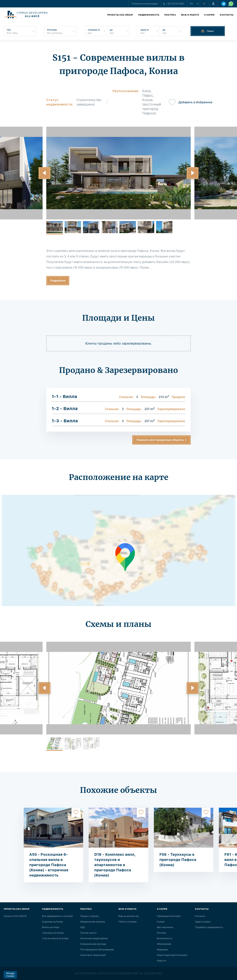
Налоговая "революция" (93, 955)
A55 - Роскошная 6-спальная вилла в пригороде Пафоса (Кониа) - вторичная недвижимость (49, 865)
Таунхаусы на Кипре (53, 933)
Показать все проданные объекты (160, 440)
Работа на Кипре (128, 922)
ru (192, 4)
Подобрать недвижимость (209, 927)
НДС (83, 927)
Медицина (162, 950)
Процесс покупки (89, 916)
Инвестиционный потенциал (172, 955)
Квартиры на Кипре (52, 922)
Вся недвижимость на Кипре (57, 916)
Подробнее (58, 281)
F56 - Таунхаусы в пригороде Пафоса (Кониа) (178, 860)
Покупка (170, 15)
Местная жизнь (165, 927)
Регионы (161, 933)
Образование (164, 944)
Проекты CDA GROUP (120, 15)
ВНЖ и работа (190, 15)
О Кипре (209, 15)
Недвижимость (149, 15)
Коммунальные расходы (93, 944)
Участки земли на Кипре (55, 938)
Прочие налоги (88, 933)
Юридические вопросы (93, 922)
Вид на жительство (129, 916)
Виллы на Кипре (51, 927)
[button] (44, 173)
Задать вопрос (203, 922)
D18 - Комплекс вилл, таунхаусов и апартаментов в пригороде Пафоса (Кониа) (115, 865)
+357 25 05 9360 (174, 4)
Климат (161, 922)
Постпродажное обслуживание (97, 950)
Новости (161, 961)
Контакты (227, 15)
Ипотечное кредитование (94, 938)
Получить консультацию (145, 4)
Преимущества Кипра (169, 916)
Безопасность (164, 938)
